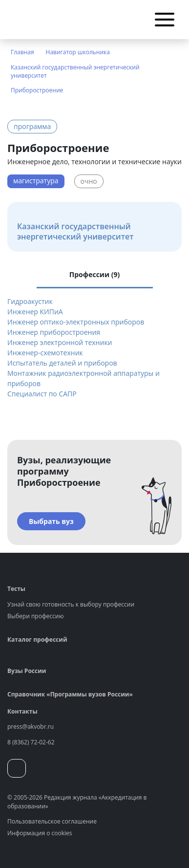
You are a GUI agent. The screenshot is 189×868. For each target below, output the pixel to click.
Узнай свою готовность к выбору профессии (71, 604)
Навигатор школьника (78, 52)
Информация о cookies (40, 833)
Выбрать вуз (51, 521)
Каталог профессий (37, 640)
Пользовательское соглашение (52, 821)
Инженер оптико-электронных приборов (76, 322)
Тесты (16, 589)
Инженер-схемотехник (45, 353)
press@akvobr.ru (31, 727)
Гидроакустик (30, 301)
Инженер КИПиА (35, 312)
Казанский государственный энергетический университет (75, 71)
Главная (22, 52)
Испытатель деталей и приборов (62, 363)
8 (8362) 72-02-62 (31, 742)
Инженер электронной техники (60, 342)
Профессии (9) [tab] (94, 274)
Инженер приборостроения (54, 332)
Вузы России (27, 671)
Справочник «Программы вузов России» (70, 694)
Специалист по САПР (42, 394)
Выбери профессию (35, 616)
